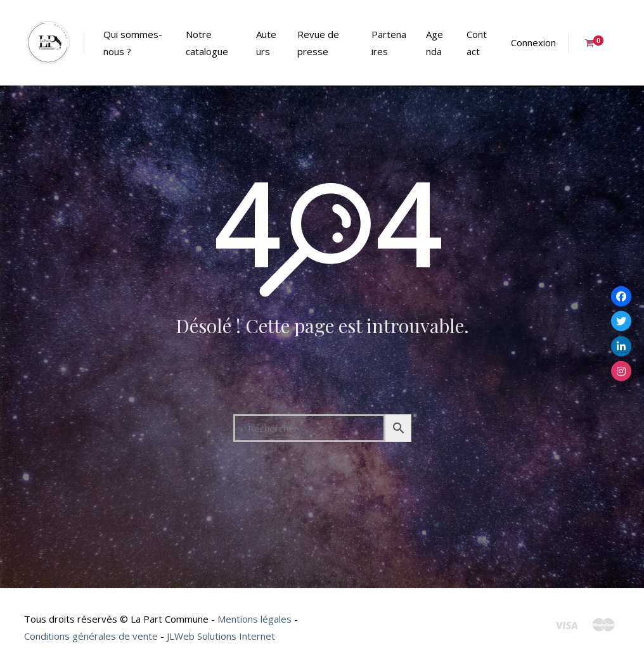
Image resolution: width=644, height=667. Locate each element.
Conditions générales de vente (91, 636)
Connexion (533, 42)
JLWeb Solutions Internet (221, 636)
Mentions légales (254, 619)
